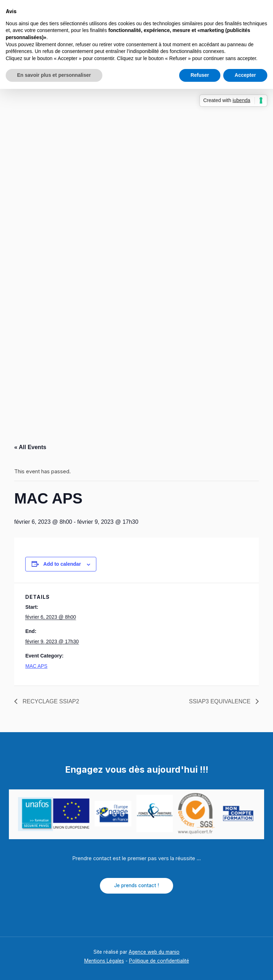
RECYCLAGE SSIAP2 (50, 701)
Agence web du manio (154, 952)
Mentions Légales (104, 961)
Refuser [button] (200, 75)
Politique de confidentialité (159, 961)
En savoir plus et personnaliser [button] (54, 75)
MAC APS (36, 666)
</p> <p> (136, 258)
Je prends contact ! (136, 885)
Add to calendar (62, 564)
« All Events (30, 447)
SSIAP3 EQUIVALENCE (220, 701)
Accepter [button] (245, 75)
